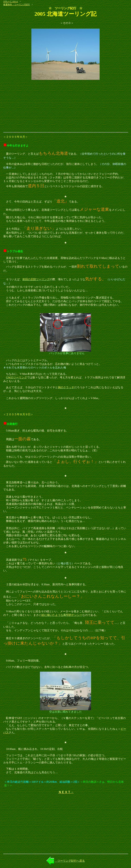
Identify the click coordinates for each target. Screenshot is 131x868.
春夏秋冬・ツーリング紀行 (17, 5)
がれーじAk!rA (11, 1)
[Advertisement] (65, 106)
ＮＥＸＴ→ (66, 792)
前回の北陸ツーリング (36, 279)
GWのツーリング (16, 377)
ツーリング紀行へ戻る (70, 861)
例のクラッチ (66, 387)
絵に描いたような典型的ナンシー (62, 615)
